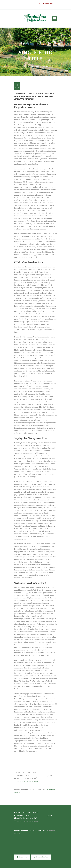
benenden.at (51, 789)
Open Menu (55, 19)
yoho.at (17, 792)
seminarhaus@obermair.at (28, 781)
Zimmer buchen (46, 4)
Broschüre (22, 857)
